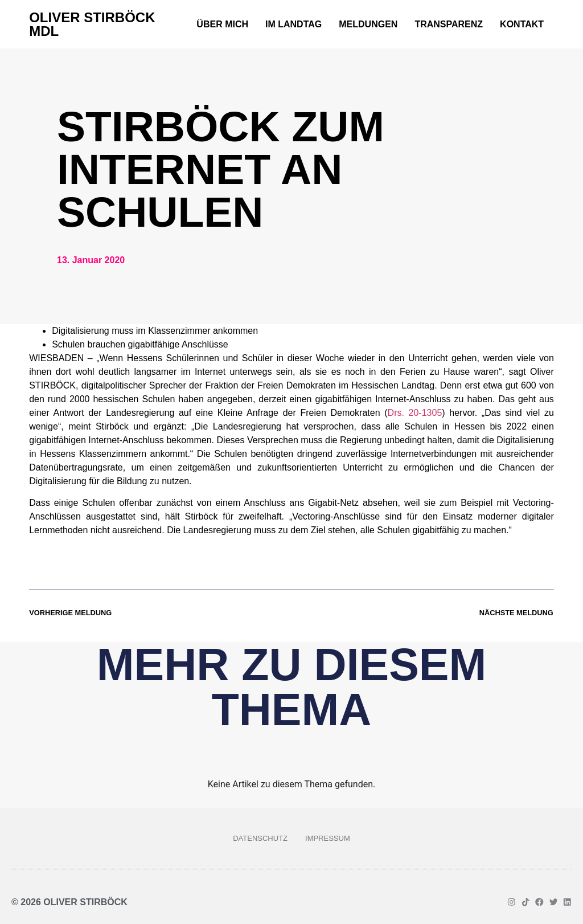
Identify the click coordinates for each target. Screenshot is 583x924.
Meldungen (368, 24)
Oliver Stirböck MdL (92, 24)
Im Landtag (293, 24)
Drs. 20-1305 (415, 413)
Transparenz (449, 24)
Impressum (328, 838)
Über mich (222, 24)
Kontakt (522, 24)
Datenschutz (260, 838)
